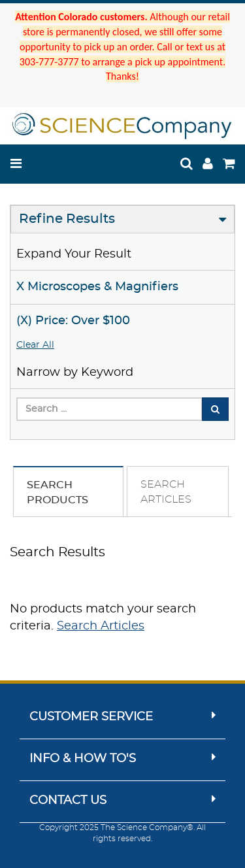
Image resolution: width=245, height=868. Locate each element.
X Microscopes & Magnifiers (97, 287)
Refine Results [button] (67, 219)
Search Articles (101, 626)
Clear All (35, 345)
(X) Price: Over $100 (73, 321)
